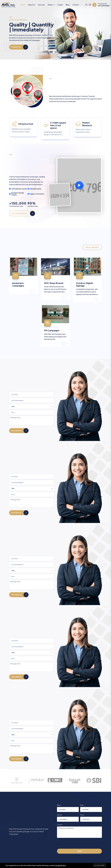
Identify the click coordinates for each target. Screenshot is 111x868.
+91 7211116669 (104, 6)
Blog (68, 5)
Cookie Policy (61, 865)
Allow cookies (100, 865)
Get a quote (16, 431)
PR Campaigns (52, 330)
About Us (32, 5)
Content (60, 825)
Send (80, 851)
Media (50, 5)
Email (82, 805)
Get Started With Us (20, 213)
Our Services (17, 45)
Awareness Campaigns (18, 284)
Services (41, 5)
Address (60, 815)
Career (60, 5)
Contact (76, 5)
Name (59, 805)
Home (23, 5)
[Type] (32, 406)
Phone (82, 815)
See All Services (92, 247)
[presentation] (72, 843)
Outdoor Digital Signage (84, 284)
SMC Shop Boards (54, 283)
